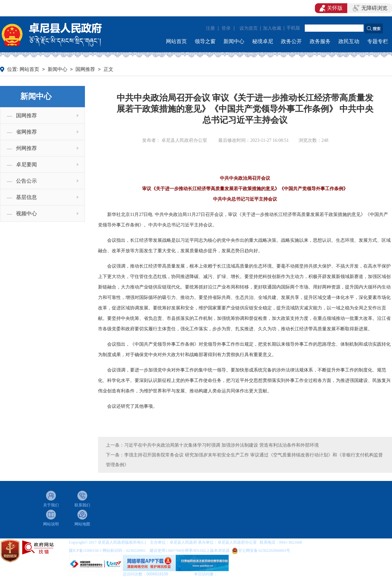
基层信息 (26, 197)
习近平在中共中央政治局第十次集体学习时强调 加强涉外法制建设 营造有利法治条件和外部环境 (221, 445)
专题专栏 (378, 41)
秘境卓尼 (263, 41)
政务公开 (291, 41)
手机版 (293, 28)
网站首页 (176, 41)
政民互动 (349, 41)
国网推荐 (85, 69)
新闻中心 (234, 41)
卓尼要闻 (26, 165)
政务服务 (320, 41)
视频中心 (26, 214)
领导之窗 (205, 41)
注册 (210, 28)
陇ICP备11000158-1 (86, 551)
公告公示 (26, 181)
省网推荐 (26, 132)
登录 (226, 28)
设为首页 (249, 28)
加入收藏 (272, 28)
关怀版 (331, 8)
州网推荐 (26, 148)
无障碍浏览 (370, 8)
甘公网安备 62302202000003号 (264, 551)
